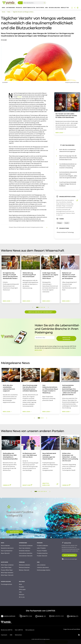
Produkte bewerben (42, 553)
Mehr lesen (40, 350)
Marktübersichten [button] (29, 8)
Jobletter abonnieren (43, 567)
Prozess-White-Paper (7, 570)
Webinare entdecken (25, 565)
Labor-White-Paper (6, 567)
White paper (22, 589)
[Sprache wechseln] (78, 8)
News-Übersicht (5, 553)
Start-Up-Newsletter (7, 551)
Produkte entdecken (42, 546)
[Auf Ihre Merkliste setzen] (72, 8)
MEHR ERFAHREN (15, 532)
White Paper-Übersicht (7, 575)
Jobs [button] (46, 8)
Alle (20, 3)
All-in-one (22, 597)
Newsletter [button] (65, 8)
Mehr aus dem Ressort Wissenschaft (40, 312)
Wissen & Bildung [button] (54, 8)
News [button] (4, 8)
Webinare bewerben (24, 567)
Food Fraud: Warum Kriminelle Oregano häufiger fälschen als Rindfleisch (68, 184)
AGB (11, 635)
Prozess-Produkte (42, 551)
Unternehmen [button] (11, 8)
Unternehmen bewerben (26, 553)
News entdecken (5, 546)
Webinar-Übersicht (24, 570)
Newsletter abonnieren (66, 338)
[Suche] (45, 3)
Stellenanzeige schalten (44, 570)
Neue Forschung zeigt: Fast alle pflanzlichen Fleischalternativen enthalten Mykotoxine (68, 158)
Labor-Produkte (41, 548)
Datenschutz (18, 635)
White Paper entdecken (7, 565)
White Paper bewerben (7, 573)
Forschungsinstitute (6, 584)
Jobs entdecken (41, 565)
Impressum (4, 635)
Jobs (20, 592)
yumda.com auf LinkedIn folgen (69, 559)
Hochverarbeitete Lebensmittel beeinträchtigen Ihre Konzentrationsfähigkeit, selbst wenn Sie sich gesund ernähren (68, 175)
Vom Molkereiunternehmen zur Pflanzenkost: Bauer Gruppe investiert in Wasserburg (68, 166)
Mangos (20, 97)
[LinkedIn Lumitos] (79, 635)
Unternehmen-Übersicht (26, 556)
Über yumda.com (30, 630)
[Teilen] (75, 8)
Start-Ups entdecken (25, 548)
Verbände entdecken (24, 551)
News (20, 584)
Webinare (22, 595)
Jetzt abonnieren (69, 555)
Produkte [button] (19, 8)
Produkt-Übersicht (42, 556)
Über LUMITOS (19, 630)
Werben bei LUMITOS (7, 630)
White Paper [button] (40, 8)
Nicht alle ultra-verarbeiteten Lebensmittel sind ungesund (68, 150)
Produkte (22, 587)
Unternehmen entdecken (26, 546)
